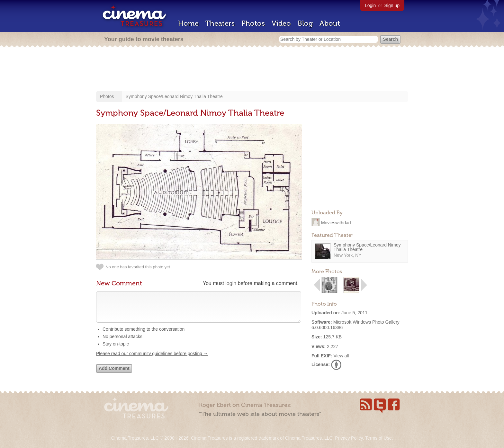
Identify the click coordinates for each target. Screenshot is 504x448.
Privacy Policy (349, 438)
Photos (253, 23)
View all (341, 356)
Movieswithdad (336, 222)
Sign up (392, 5)
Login (370, 5)
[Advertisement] (252, 70)
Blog (305, 23)
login (231, 283)
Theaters (220, 23)
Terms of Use (378, 438)
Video (281, 23)
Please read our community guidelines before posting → (152, 360)
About (330, 23)
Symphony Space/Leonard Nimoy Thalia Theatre (174, 96)
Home (188, 23)
